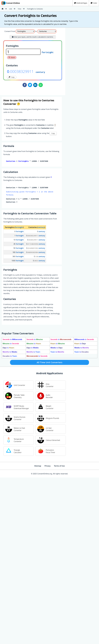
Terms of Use (59, 466)
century (40, 72)
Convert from (10, 31)
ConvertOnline (10, 3)
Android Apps (81, 3)
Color (94, 3)
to (12, 340)
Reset (12, 57)
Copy (12, 77)
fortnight (48, 52)
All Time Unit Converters (49, 363)
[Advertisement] (83, 60)
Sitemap (38, 466)
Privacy (47, 466)
